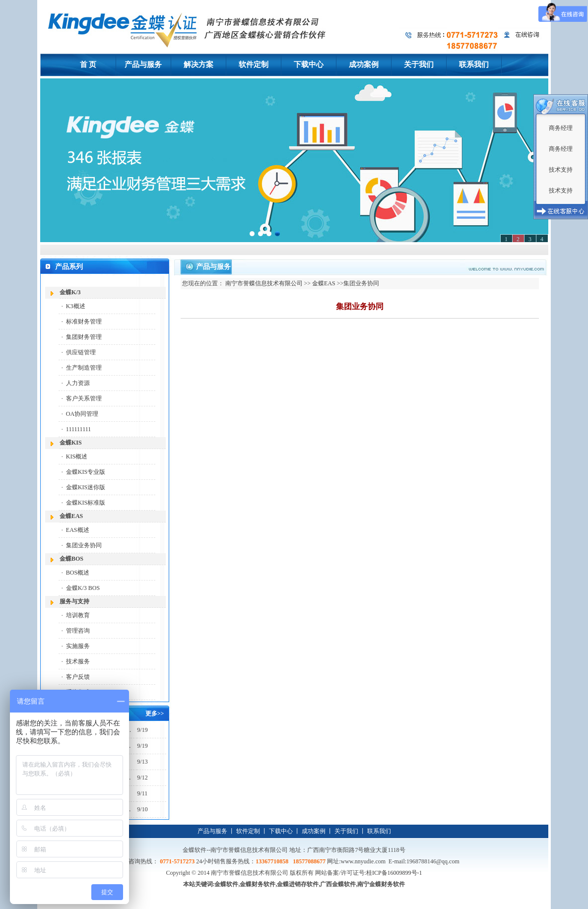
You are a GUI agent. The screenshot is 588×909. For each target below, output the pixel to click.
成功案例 (314, 831)
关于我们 (346, 831)
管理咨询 (78, 631)
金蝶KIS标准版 (86, 503)
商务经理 (561, 128)
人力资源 (78, 383)
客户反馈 (78, 677)
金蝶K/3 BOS (83, 588)
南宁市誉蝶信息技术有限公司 (264, 283)
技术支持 (561, 170)
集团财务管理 (84, 337)
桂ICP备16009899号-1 (394, 873)
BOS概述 (78, 573)
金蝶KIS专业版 (86, 472)
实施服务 (78, 646)
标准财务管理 (84, 322)
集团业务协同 (84, 545)
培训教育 (78, 615)
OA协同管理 (82, 414)
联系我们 (379, 831)
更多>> (155, 714)
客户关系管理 (84, 398)
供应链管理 (81, 352)
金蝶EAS (324, 283)
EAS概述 (78, 530)
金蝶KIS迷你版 (86, 487)
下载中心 (281, 831)
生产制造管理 (84, 368)
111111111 (78, 429)
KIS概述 (77, 456)
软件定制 (248, 831)
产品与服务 (212, 831)
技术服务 (78, 661)
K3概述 (76, 306)
